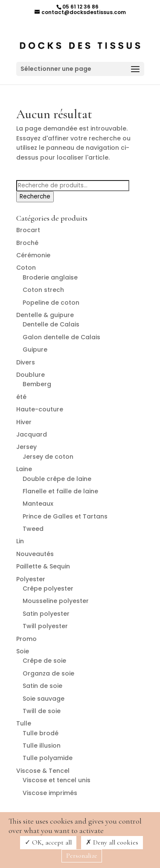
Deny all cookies (112, 842)
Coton (26, 268)
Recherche (35, 197)
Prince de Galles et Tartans (65, 516)
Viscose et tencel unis (57, 780)
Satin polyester (46, 614)
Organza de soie (48, 673)
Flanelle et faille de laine (60, 491)
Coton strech (43, 290)
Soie (23, 651)
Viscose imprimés (50, 793)
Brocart (28, 230)
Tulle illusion (42, 746)
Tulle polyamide (48, 758)
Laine (24, 469)
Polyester (31, 579)
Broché (27, 243)
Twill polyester (45, 626)
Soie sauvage (44, 699)
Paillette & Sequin (43, 566)
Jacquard (32, 434)
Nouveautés (35, 554)
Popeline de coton (51, 303)
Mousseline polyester (56, 601)
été (21, 397)
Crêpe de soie (44, 661)
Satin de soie (42, 686)
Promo (26, 639)
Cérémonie (33, 255)
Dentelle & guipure (45, 315)
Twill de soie (42, 711)
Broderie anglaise (50, 277)
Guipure (35, 350)
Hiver (24, 422)
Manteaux (38, 504)
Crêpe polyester (48, 588)
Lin (20, 541)
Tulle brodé (41, 733)
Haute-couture (40, 409)
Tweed (33, 529)
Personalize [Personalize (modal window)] (82, 856)
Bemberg (37, 384)
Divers (26, 362)
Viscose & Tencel (43, 771)
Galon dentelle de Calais (61, 337)
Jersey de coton (48, 457)
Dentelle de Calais (51, 324)
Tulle (24, 723)
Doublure (31, 375)
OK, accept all (48, 842)
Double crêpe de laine (57, 479)
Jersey (26, 447)
